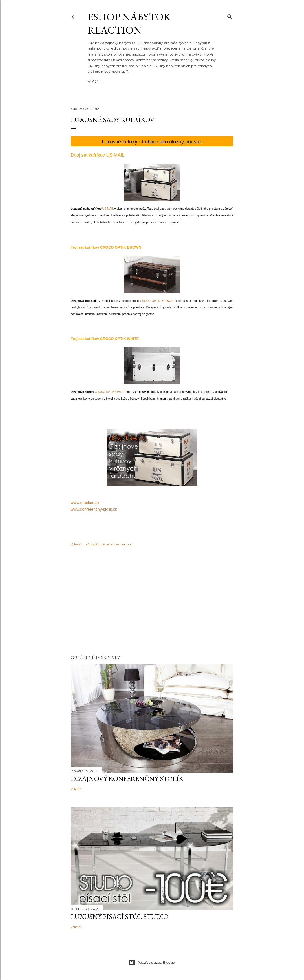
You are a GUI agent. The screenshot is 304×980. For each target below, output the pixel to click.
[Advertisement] (152, 602)
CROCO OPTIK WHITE (110, 392)
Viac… (168, 82)
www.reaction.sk (85, 503)
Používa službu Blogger (152, 963)
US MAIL (108, 209)
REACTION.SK (122, 82)
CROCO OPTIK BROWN (156, 301)
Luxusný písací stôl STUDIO (120, 916)
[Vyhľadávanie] (230, 16)
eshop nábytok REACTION (129, 23)
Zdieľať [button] (76, 544)
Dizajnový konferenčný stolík (127, 779)
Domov (96, 82)
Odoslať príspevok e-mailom (109, 544)
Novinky (149, 82)
